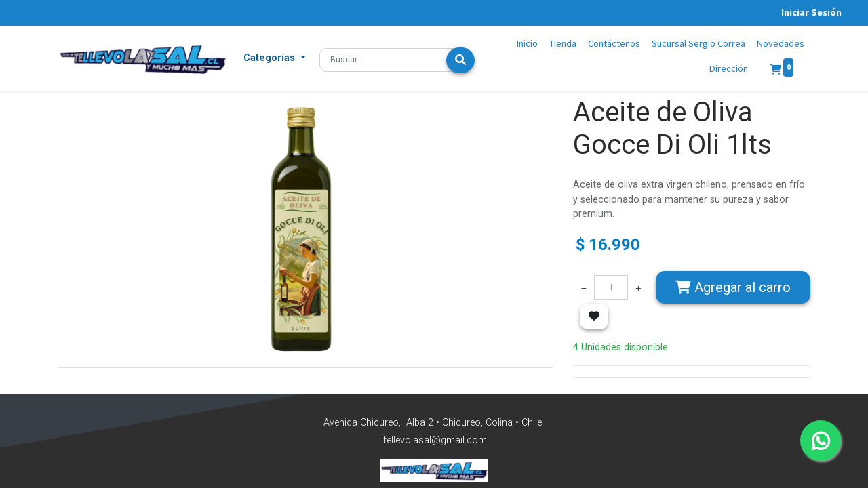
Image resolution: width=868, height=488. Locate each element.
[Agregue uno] (638, 287)
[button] (275, 58)
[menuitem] (528, 44)
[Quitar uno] (584, 287)
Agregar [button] (733, 287)
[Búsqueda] (460, 60)
